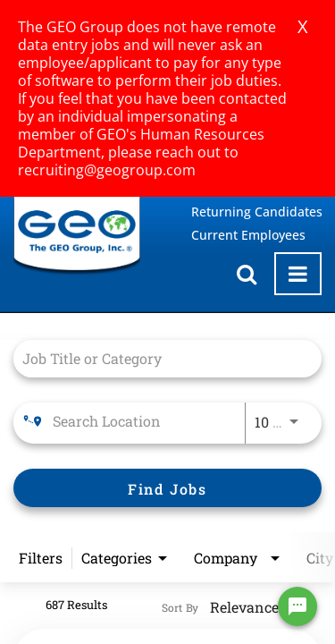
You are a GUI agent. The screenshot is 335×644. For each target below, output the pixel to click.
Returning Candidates (257, 212)
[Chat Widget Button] (297, 606)
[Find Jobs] (167, 488)
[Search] (167, 488)
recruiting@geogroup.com (107, 170)
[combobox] (159, 358)
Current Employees (248, 235)
